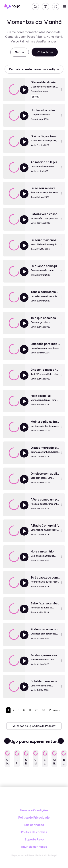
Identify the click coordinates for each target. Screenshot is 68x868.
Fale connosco (34, 825)
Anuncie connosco (34, 847)
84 (44, 710)
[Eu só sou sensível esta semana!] (45, 190)
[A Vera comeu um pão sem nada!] (45, 501)
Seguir (20, 52)
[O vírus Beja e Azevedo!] (45, 138)
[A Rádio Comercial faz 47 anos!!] (45, 528)
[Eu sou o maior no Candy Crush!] (45, 242)
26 (37, 710)
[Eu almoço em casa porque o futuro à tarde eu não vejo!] (45, 657)
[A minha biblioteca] (46, 7)
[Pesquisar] (35, 7)
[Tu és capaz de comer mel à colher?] (45, 579)
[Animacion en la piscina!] (45, 164)
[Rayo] (34, 799)
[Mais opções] (61, 89)
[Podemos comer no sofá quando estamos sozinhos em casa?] (45, 631)
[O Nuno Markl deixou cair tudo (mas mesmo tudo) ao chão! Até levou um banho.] (45, 84)
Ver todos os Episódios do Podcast (34, 726)
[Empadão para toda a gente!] (45, 346)
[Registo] (56, 7)
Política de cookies (34, 832)
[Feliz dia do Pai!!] (45, 398)
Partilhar (45, 52)
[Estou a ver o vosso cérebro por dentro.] (45, 216)
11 (30, 710)
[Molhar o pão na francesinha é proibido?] (45, 424)
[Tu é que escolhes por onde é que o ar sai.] (45, 320)
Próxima (55, 710)
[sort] (34, 69)
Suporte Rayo (34, 839)
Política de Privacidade (34, 818)
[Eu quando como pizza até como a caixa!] (45, 268)
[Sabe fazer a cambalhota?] (45, 605)
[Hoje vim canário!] (45, 553)
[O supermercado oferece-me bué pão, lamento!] (45, 450)
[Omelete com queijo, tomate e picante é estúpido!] (45, 476)
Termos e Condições (34, 810)
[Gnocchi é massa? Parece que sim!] (45, 372)
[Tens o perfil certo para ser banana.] (45, 294)
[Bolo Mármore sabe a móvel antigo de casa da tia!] (45, 683)
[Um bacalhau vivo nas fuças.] (45, 112)
